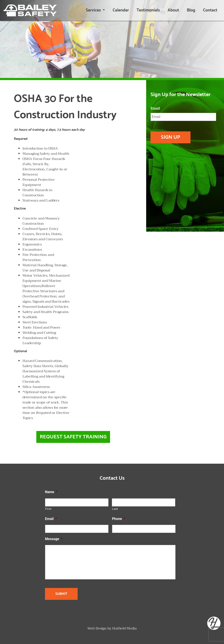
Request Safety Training (73, 437)
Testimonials (148, 10)
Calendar (121, 10)
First (48, 509)
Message (54, 539)
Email (155, 109)
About (173, 10)
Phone (119, 519)
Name (51, 492)
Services (94, 10)
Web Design (97, 628)
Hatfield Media (124, 628)
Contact (210, 10)
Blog (191, 10)
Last (115, 509)
